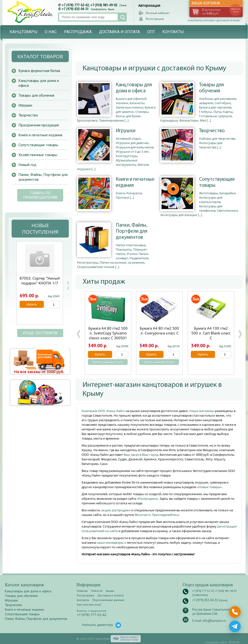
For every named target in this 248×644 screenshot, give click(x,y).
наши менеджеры (111, 543)
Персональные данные (108, 600)
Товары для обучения (211, 88)
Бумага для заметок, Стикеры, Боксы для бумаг (136, 112)
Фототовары (209, 193)
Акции (110, 591)
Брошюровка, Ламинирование (100, 120)
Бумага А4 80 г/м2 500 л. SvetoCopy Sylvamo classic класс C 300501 (108, 333)
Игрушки (126, 131)
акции (106, 510)
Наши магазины (202, 411)
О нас (51, 32)
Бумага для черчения (215, 107)
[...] (127, 120)
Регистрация (155, 19)
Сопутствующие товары (217, 182)
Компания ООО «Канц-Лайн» (104, 411)
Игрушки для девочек (132, 143)
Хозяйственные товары (38, 155)
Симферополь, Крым (102, 9)
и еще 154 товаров (40, 333)
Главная (82, 591)
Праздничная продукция (39, 125)
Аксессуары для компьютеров (211, 200)
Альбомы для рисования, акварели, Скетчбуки (218, 101)
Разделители (139, 258)
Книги (120, 193)
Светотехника (227, 210)
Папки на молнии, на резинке (122, 262)
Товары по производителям (40, 195)
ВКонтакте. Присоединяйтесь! (157, 515)
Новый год (27, 165)
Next (69, 286)
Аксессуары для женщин (179, 215)
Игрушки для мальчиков (135, 147)
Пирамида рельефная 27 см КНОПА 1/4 (40, 281)
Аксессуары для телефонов (211, 208)
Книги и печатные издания (135, 182)
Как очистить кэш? (89, 604)
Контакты (173, 32)
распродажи (121, 510)
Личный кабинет (158, 13)
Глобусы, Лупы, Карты (216, 112)
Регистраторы (88, 262)
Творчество (212, 131)
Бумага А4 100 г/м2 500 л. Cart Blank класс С (211, 333)
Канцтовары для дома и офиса (134, 88)
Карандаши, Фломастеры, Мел (183, 120)
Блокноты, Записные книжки (131, 105)
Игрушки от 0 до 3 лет (132, 152)
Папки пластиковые (131, 245)
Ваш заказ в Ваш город (141, 455)
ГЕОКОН (234, 642)
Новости (97, 591)
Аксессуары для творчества (211, 145)
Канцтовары (24, 32)
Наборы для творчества (217, 138)
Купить (100, 354)
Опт (151, 32)
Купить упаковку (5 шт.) (108, 362)
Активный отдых (128, 138)
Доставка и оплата (120, 32)
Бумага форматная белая (39, 71)
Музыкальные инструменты (127, 162)
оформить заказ (235, 10)
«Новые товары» (209, 487)
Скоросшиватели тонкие (96, 267)
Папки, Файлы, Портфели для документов (132, 231)
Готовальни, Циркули (215, 116)
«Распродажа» (147, 499)
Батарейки (227, 193)
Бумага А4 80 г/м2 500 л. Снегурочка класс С (159, 331)
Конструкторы (127, 156)
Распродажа (78, 32)
